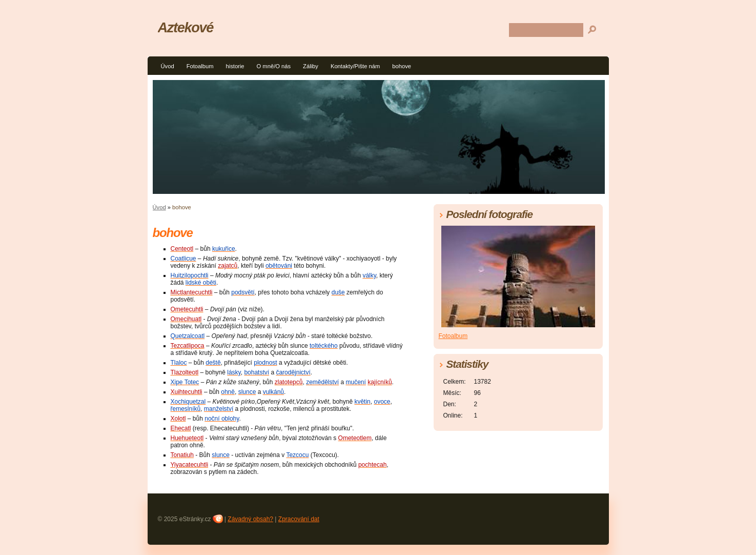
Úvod (168, 66)
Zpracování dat (299, 519)
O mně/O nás (274, 66)
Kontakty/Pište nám (355, 66)
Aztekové (186, 27)
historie (235, 66)
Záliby (311, 66)
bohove (402, 66)
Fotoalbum (200, 66)
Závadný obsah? (250, 519)
